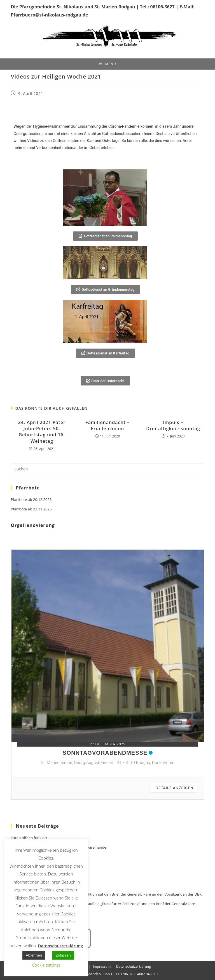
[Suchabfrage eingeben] (107, 469)
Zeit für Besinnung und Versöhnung (41, 857)
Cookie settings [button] (46, 965)
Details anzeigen (174, 788)
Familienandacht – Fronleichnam (107, 425)
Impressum (102, 966)
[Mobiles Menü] (107, 64)
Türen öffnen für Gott (29, 838)
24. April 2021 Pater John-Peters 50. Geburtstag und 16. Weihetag (42, 432)
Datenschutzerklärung (134, 966)
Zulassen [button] (63, 955)
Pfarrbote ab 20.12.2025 (31, 500)
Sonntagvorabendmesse (105, 753)
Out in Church (22, 913)
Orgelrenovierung (33, 525)
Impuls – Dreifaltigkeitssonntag (173, 425)
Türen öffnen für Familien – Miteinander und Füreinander (59, 847)
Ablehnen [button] (34, 955)
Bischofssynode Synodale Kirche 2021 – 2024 (48, 885)
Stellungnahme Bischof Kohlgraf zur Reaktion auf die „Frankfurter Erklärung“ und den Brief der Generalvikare (103, 904)
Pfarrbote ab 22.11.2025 (31, 509)
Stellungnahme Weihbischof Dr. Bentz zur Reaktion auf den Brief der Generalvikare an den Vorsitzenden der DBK (106, 894)
